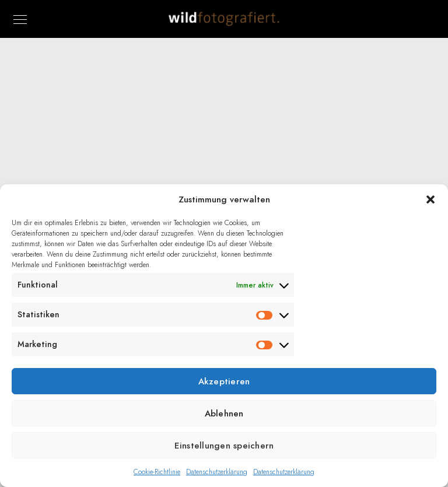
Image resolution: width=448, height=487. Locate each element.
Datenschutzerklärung (217, 472)
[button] (430, 199)
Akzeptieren (224, 381)
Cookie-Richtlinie (157, 472)
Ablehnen (224, 414)
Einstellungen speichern (224, 446)
